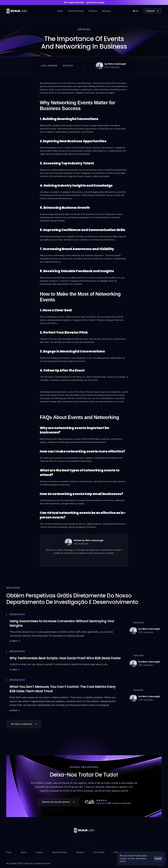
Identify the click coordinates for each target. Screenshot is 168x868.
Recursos (106, 11)
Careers (39, 852)
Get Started (99, 852)
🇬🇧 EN (136, 11)
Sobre (60, 11)
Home (9, 852)
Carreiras (93, 11)
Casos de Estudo (76, 11)
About (24, 852)
